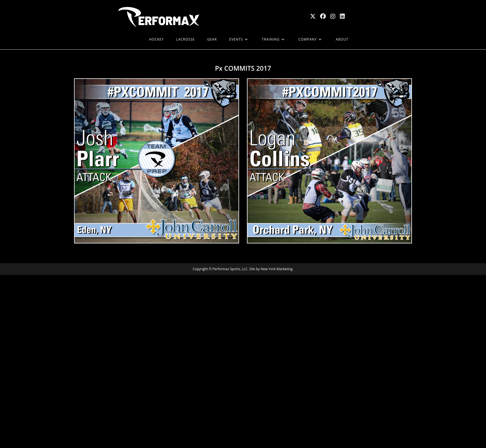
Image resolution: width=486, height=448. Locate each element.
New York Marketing (277, 269)
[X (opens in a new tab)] (313, 16)
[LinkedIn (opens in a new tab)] (342, 16)
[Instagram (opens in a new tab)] (333, 16)
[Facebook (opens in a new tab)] (323, 16)
